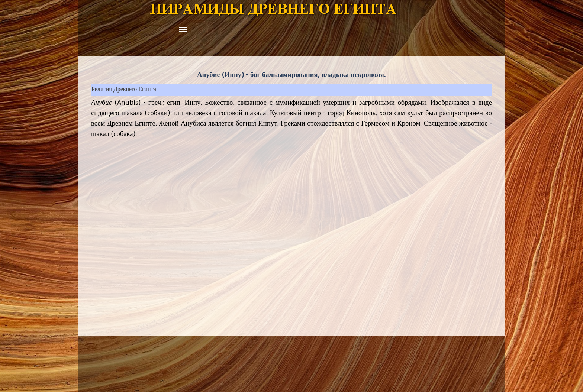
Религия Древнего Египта (124, 90)
